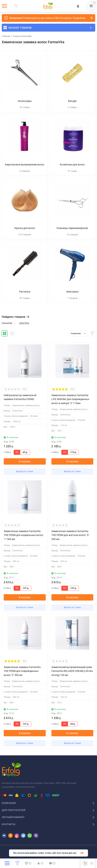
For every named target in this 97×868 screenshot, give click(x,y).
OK (82, 853)
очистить (24, 323)
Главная (6, 36)
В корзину (25, 461)
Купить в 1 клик (25, 471)
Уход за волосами (22, 36)
